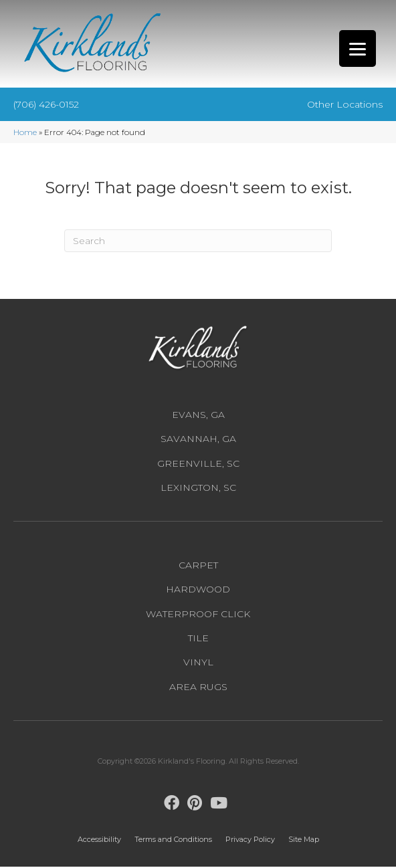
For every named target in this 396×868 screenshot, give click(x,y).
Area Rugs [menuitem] (198, 687)
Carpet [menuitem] (198, 566)
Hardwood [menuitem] (198, 590)
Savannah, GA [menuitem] (198, 440)
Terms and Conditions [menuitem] (173, 841)
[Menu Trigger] (358, 48)
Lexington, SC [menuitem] (198, 488)
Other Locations (345, 105)
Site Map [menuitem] (304, 841)
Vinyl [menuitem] (198, 663)
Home (25, 133)
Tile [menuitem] (198, 639)
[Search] (198, 241)
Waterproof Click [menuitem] (198, 615)
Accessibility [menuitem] (99, 840)
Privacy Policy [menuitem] (250, 841)
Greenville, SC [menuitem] (198, 464)
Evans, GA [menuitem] (198, 416)
